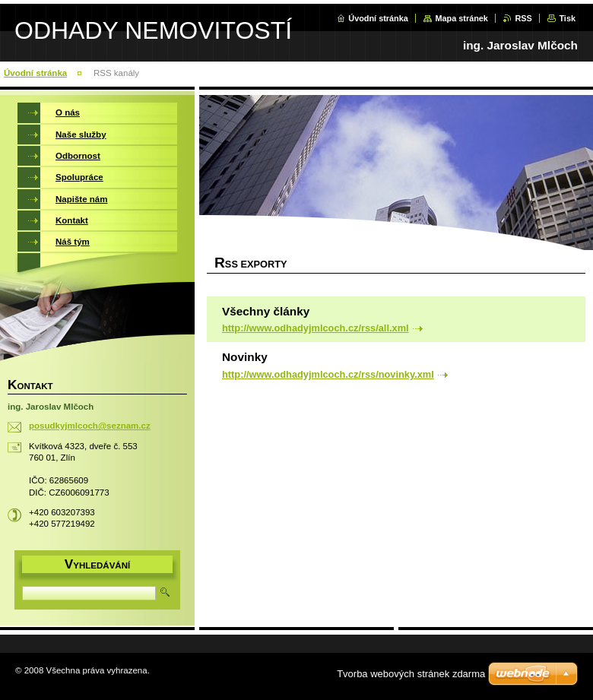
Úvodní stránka (378, 18)
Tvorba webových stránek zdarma (411, 674)
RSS (523, 18)
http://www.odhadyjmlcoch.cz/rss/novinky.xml (328, 374)
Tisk (567, 18)
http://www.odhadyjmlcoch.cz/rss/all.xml (316, 328)
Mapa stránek (461, 18)
